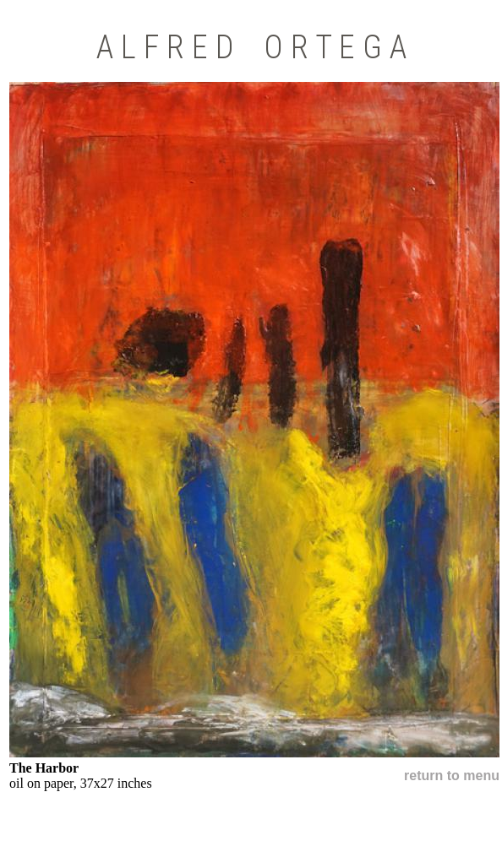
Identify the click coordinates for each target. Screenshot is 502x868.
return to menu (452, 776)
